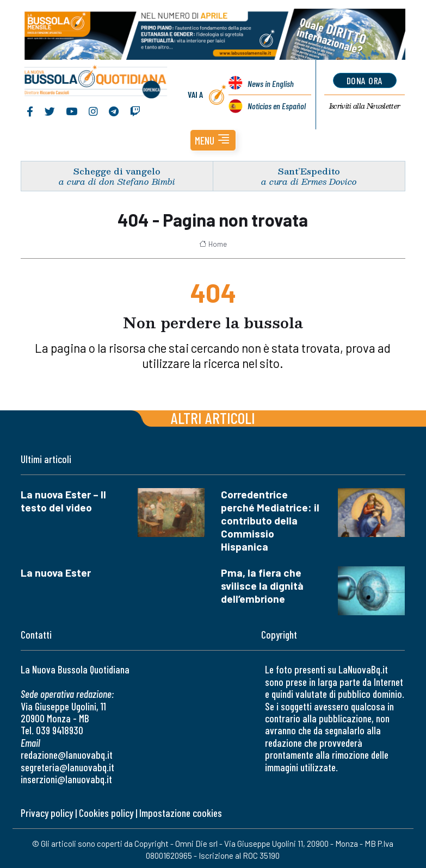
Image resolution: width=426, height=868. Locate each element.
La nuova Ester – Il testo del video (63, 501)
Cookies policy (106, 813)
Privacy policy (47, 813)
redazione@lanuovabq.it (67, 755)
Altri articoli (213, 418)
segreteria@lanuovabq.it (67, 767)
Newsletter (365, 106)
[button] (213, 140)
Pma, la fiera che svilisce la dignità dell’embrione (262, 586)
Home (213, 244)
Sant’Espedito (309, 171)
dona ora (365, 80)
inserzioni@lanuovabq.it (66, 779)
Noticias (277, 106)
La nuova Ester (56, 573)
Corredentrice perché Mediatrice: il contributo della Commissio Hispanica (270, 520)
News (271, 83)
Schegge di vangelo (117, 171)
